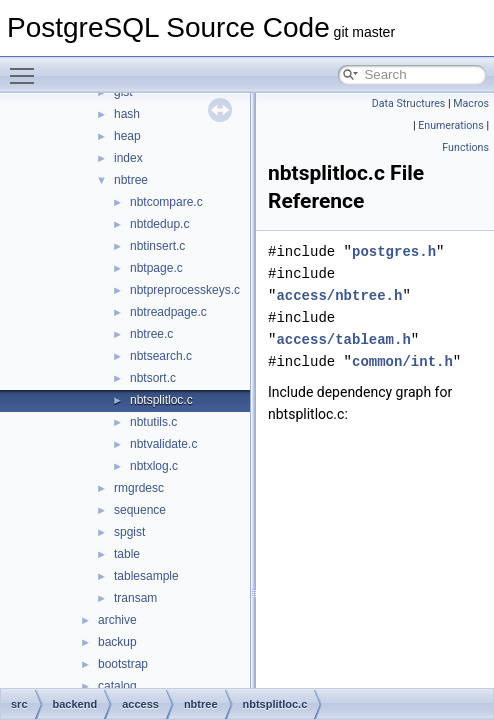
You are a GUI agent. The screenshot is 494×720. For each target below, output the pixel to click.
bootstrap (123, 664)
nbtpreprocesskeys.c (185, 290)
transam (135, 598)
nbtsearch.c (161, 356)
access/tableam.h (343, 339)
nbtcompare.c (166, 202)
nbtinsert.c (157, 246)
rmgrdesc (139, 488)
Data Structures (409, 103)
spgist (129, 532)
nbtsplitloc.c (161, 400)
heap (127, 136)
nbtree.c (151, 334)
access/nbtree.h (339, 295)
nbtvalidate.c (163, 444)
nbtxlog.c (154, 466)
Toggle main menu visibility (27, 67)
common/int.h (402, 361)
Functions (465, 147)
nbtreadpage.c (168, 312)
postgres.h (394, 251)
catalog (117, 686)
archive (117, 620)
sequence (140, 510)
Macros (471, 103)
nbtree (131, 180)
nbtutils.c (153, 422)
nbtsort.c (153, 378)
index (128, 158)
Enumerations (451, 125)
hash (127, 114)
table (127, 554)
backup (117, 642)
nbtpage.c (156, 268)
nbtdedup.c (159, 224)
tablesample (146, 576)
